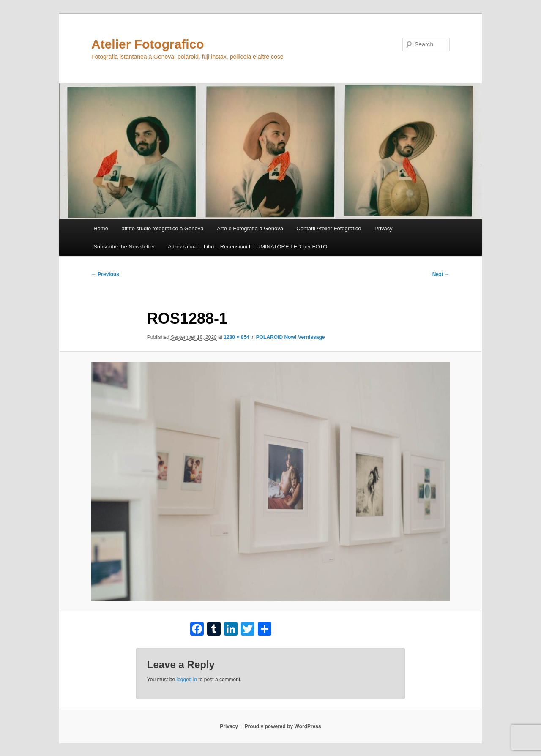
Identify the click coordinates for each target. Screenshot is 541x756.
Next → (441, 274)
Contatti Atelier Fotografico (329, 228)
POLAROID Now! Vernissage (291, 337)
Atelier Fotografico (148, 44)
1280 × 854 (236, 337)
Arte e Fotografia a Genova (250, 228)
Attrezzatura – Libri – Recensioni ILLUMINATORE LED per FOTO (247, 247)
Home (101, 228)
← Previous (105, 274)
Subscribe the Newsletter (124, 247)
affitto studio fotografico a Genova (162, 228)
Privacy (384, 228)
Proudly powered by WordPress (283, 726)
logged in (187, 680)
